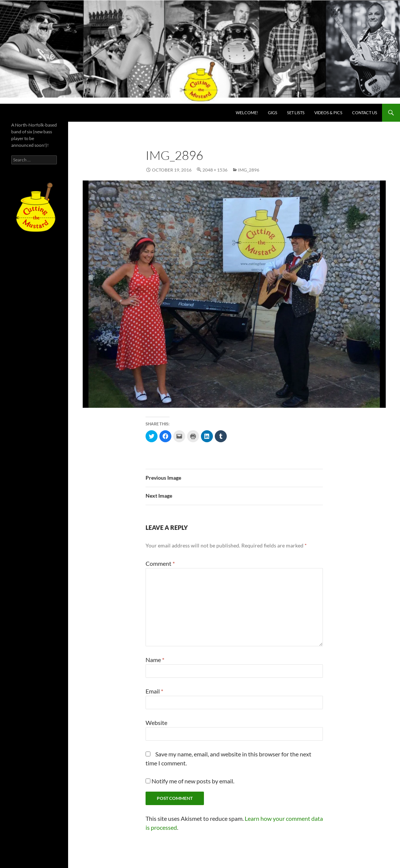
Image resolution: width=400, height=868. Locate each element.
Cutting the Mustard (41, 113)
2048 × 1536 (215, 170)
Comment (160, 563)
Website (156, 723)
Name (155, 660)
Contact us (365, 113)
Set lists (296, 113)
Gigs (273, 113)
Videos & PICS (328, 113)
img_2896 (249, 170)
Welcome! (247, 113)
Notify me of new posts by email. (193, 781)
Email (154, 691)
